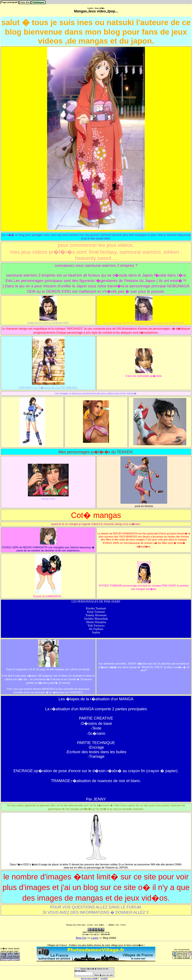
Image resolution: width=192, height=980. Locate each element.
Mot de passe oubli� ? (90, 978)
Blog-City (81, 938)
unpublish (104, 978)
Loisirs (95, 938)
